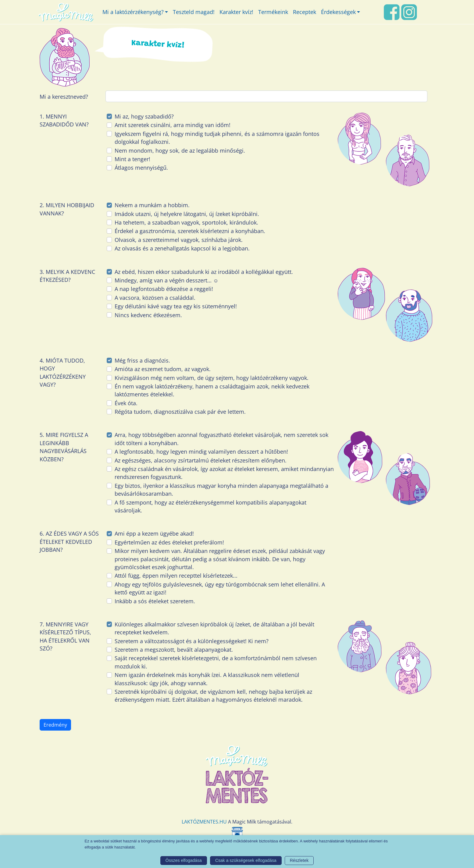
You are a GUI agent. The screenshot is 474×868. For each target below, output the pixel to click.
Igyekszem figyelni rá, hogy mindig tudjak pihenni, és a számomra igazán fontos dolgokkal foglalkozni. (217, 138)
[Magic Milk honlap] (66, 12)
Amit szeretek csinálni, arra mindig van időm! (173, 125)
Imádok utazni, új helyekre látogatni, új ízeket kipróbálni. (187, 214)
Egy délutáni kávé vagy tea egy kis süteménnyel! (176, 306)
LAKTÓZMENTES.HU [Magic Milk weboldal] (204, 822)
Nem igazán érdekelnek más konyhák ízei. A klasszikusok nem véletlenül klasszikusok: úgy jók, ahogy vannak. (207, 679)
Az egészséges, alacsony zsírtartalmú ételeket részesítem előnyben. (201, 460)
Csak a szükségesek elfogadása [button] (246, 860)
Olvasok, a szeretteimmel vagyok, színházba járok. (179, 240)
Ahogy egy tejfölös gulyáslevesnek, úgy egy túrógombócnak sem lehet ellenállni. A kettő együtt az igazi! (220, 588)
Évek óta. (126, 403)
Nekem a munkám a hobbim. (152, 205)
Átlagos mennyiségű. (141, 168)
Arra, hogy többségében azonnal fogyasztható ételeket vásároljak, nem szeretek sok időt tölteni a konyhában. (221, 439)
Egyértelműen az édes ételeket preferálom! (169, 542)
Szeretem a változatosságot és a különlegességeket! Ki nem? (192, 641)
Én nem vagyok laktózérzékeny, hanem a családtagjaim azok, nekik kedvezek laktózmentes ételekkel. (212, 390)
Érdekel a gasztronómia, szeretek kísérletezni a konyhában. (190, 231)
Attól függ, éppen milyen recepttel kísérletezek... (176, 576)
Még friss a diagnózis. (142, 360)
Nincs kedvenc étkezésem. (148, 315)
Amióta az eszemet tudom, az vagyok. (163, 369)
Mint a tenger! (132, 159)
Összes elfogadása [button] (184, 860)
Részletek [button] (299, 860)
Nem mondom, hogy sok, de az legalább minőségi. (180, 151)
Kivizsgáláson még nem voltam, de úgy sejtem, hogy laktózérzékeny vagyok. (212, 378)
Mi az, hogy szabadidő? (144, 116)
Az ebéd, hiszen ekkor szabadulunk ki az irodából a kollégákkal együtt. (204, 272)
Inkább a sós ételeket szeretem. (155, 601)
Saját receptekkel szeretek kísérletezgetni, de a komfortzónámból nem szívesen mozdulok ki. (216, 662)
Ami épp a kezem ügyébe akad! (154, 533)
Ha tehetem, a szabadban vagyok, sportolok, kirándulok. (186, 222)
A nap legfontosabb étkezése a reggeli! (164, 289)
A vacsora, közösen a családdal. (155, 298)
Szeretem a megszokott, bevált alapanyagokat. (174, 650)
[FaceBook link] (392, 11)
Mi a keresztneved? (64, 97)
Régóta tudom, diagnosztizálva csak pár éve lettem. (180, 412)
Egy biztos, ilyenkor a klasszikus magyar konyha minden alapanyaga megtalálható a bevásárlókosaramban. (221, 490)
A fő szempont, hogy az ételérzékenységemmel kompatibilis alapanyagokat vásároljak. (210, 506)
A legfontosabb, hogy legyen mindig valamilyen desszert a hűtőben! (201, 452)
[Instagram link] (409, 11)
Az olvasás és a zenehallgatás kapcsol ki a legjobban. (182, 248)
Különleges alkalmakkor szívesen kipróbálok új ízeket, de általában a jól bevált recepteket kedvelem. (214, 628)
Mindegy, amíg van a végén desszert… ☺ (167, 280)
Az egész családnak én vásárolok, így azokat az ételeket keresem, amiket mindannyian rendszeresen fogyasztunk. (224, 473)
